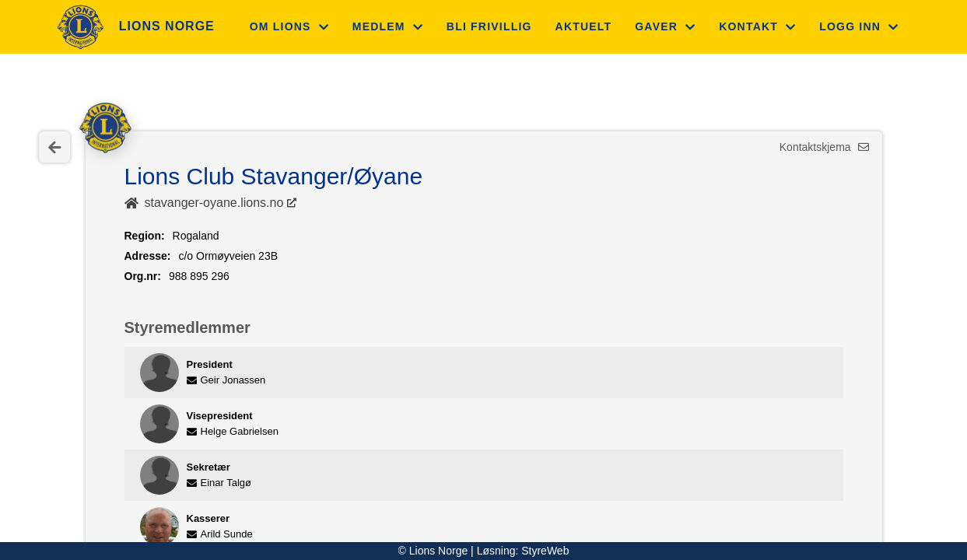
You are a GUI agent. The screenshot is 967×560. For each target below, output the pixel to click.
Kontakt (757, 26)
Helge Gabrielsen (233, 431)
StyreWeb (545, 551)
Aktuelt (584, 26)
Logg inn (859, 26)
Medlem (388, 26)
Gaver (665, 26)
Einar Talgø (219, 483)
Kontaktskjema (824, 147)
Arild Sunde (220, 534)
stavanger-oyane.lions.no (214, 203)
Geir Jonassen (226, 380)
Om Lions (289, 26)
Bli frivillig (489, 26)
